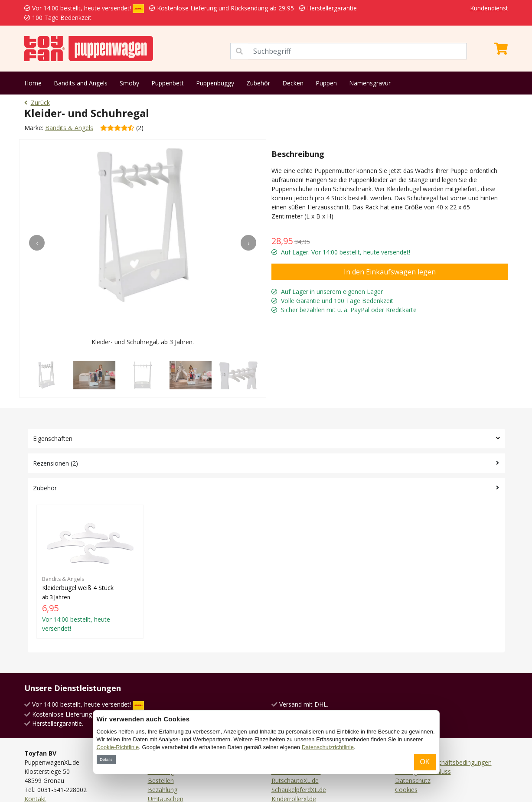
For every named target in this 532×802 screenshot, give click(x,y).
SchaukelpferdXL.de (299, 790)
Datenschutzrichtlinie (328, 747)
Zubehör (258, 83)
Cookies (406, 790)
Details (106, 759)
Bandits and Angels (81, 83)
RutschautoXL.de (295, 781)
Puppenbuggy (215, 83)
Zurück (37, 103)
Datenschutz (413, 781)
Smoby (129, 83)
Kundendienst (489, 8)
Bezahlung (163, 790)
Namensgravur (370, 83)
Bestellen (161, 781)
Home (33, 83)
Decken (293, 83)
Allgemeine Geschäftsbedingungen (443, 762)
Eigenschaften (53, 438)
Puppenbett (168, 83)
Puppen (326, 83)
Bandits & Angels (69, 128)
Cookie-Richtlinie (118, 747)
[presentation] (37, 243)
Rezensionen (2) (55, 463)
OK (425, 762)
